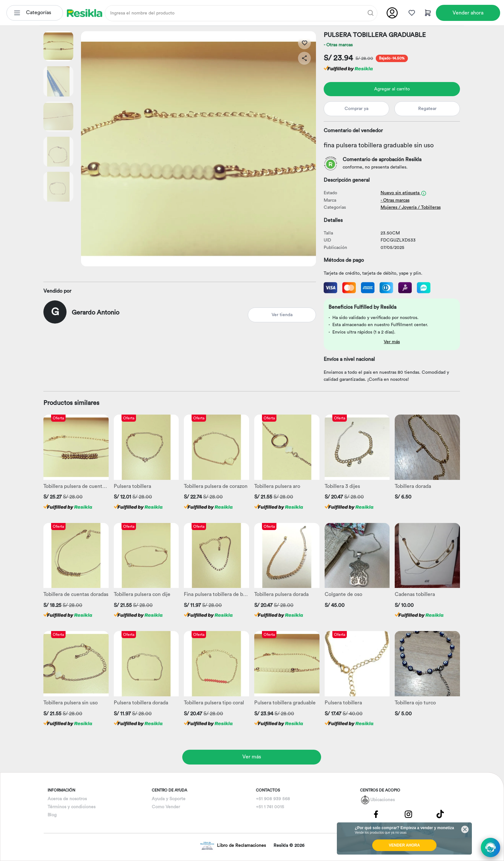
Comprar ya (356, 109)
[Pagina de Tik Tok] (440, 814)
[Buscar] (371, 13)
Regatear (427, 109)
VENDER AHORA (405, 845)
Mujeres (389, 207)
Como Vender (166, 807)
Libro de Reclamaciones (233, 846)
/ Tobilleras (429, 207)
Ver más (392, 342)
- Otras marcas (338, 45)
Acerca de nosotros (67, 799)
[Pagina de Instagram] (408, 814)
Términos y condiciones (72, 807)
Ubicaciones (382, 800)
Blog (52, 815)
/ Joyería (408, 207)
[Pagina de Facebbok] (376, 814)
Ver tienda (282, 315)
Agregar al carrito (392, 89)
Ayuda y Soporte (169, 799)
